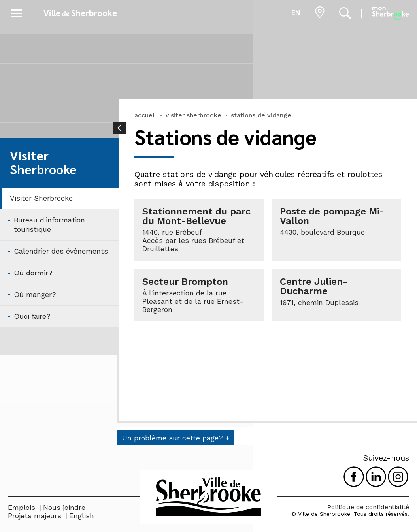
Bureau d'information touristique (49, 225)
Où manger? (35, 294)
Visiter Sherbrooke (41, 198)
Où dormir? (33, 273)
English (82, 516)
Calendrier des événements (61, 251)
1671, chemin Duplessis (319, 302)
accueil (145, 115)
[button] (17, 12)
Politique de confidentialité (368, 507)
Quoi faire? (32, 316)
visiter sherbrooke (193, 115)
